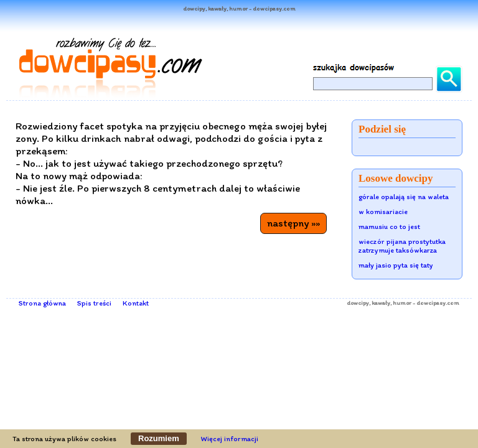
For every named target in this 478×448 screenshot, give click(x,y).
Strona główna (42, 303)
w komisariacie (383, 212)
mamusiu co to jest (389, 226)
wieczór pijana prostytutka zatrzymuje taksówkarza (402, 246)
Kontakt (136, 303)
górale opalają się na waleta (404, 197)
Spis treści (94, 303)
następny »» (293, 223)
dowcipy (358, 303)
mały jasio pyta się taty (396, 265)
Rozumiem (159, 438)
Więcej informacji (230, 439)
